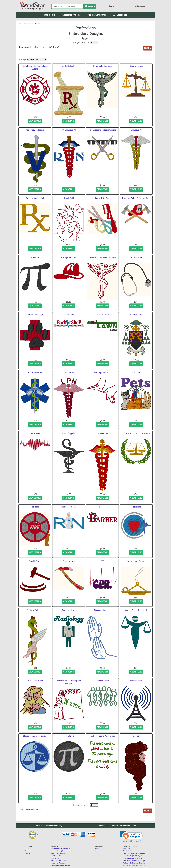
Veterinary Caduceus (35, 130)
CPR (102, 561)
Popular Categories (97, 15)
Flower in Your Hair (35, 681)
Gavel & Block (35, 561)
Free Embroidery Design (61, 865)
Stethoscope (136, 257)
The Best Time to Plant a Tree (102, 736)
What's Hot (127, 851)
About (27, 849)
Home (20, 24)
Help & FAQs (56, 856)
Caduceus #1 (136, 130)
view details (35, 121)
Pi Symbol (35, 257)
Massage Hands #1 (102, 372)
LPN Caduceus (69, 372)
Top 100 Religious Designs (132, 856)
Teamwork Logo (102, 681)
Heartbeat (136, 507)
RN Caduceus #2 (35, 372)
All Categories (120, 15)
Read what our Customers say (49, 826)
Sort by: (23, 60)
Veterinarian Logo (35, 315)
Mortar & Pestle (69, 66)
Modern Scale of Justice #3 (35, 736)
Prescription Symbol (35, 198)
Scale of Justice (136, 66)
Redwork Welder (69, 198)
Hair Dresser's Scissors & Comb (102, 130)
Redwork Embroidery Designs (134, 863)
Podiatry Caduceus (35, 610)
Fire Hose (35, 507)
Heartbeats (35, 433)
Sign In (111, 6)
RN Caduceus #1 (69, 130)
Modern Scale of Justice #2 (136, 610)
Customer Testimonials (60, 861)
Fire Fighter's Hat (69, 257)
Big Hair (136, 736)
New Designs (128, 849)
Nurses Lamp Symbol (136, 561)
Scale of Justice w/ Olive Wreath (136, 433)
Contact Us (140, 6)
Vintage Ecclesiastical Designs (134, 865)
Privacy (97, 849)
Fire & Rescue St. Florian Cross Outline (35, 67)
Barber (102, 507)
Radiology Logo (69, 610)
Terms (97, 851)
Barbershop (69, 315)
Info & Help (50, 15)
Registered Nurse (69, 507)
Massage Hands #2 (102, 610)
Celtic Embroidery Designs (133, 858)
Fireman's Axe (69, 561)
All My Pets (136, 372)
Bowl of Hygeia (69, 433)
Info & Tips (55, 858)
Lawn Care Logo (102, 315)
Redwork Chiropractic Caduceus (102, 257)
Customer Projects (71, 15)
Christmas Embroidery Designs (134, 861)
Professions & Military (32, 24)
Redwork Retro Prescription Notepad (69, 682)
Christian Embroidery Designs (134, 853)
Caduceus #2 (102, 433)
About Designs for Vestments (62, 849)
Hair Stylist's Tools (102, 198)
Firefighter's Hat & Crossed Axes (136, 198)
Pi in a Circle (69, 736)
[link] (131, 837)
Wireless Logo (136, 681)
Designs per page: (81, 42)
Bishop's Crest (136, 315)
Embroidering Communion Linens (64, 851)
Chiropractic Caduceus (102, 66)
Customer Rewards (58, 853)
